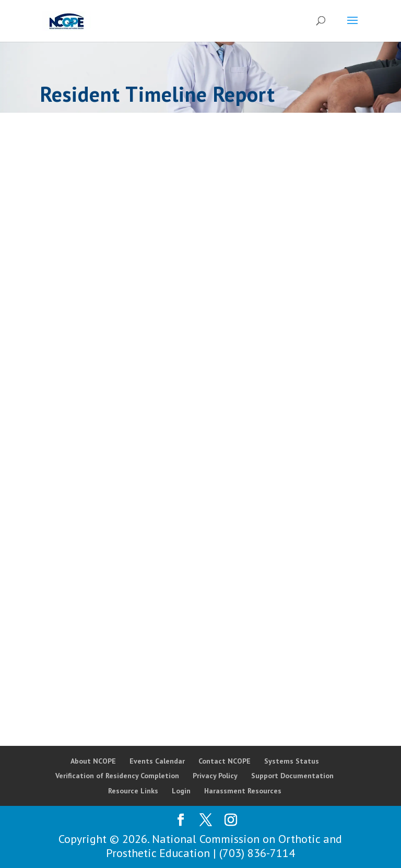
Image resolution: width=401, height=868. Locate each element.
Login (181, 791)
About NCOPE (93, 761)
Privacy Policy (215, 776)
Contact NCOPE (225, 761)
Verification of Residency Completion (117, 776)
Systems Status (292, 761)
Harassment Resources (243, 791)
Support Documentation (292, 776)
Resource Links (133, 791)
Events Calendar (157, 761)
